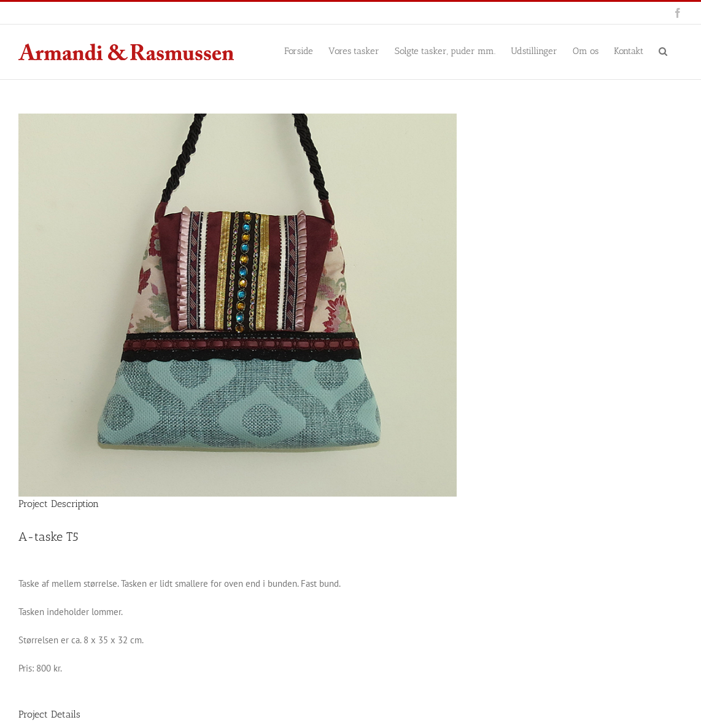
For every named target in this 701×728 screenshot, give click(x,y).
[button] (663, 50)
